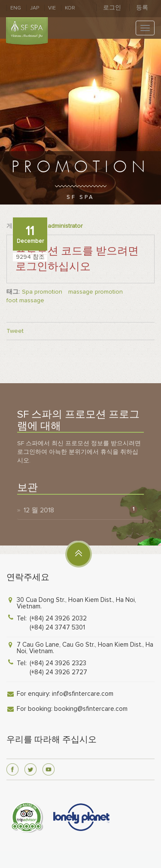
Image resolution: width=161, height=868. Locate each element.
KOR (70, 8)
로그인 (112, 8)
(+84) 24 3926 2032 (58, 618)
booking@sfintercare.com (91, 709)
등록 (142, 8)
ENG (16, 8)
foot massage (25, 300)
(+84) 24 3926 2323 (58, 663)
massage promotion (96, 292)
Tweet (15, 331)
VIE (52, 8)
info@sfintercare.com (83, 694)
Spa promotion (42, 292)
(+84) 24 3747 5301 (57, 627)
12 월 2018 (39, 510)
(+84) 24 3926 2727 (58, 672)
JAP (35, 8)
